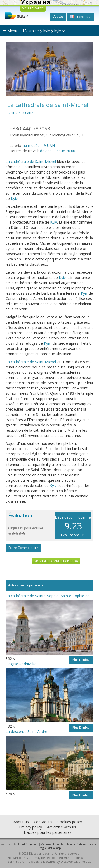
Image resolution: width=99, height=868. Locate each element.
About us (21, 822)
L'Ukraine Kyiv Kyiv (44, 31)
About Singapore (28, 844)
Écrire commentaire (23, 548)
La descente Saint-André (26, 731)
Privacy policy (30, 827)
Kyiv (14, 198)
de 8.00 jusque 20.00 (58, 151)
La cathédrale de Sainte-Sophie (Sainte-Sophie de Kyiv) (49, 596)
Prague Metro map (49, 848)
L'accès (58, 16)
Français (81, 17)
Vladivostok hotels (52, 844)
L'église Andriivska (21, 664)
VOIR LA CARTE (33, 8)
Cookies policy (70, 822)
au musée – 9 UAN (39, 146)
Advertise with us (62, 827)
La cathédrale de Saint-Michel (31, 162)
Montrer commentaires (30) (56, 561)
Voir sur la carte (21, 113)
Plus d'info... (81, 660)
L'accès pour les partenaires (48, 832)
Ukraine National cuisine (81, 844)
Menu (10, 31)
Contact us (43, 822)
